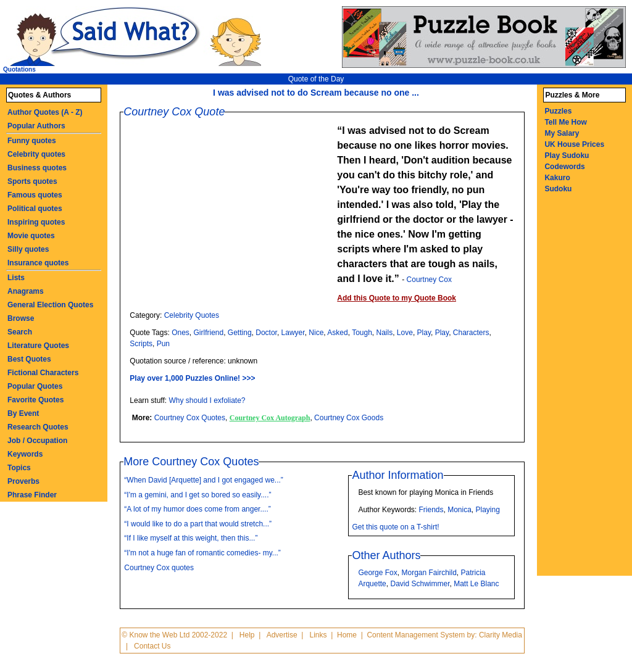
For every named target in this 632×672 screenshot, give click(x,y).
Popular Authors (36, 126)
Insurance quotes (38, 263)
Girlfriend (209, 333)
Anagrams (26, 291)
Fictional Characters (43, 373)
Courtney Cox (429, 280)
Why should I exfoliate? (207, 400)
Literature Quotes (38, 346)
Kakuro (557, 178)
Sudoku (558, 189)
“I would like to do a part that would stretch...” (198, 524)
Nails (385, 333)
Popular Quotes (35, 386)
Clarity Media (501, 635)
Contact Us (152, 646)
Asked (337, 333)
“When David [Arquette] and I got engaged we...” (203, 480)
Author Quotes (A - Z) (45, 112)
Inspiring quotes (36, 222)
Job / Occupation (37, 441)
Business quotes (37, 168)
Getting (240, 333)
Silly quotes (28, 249)
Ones (181, 333)
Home (347, 635)
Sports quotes (32, 181)
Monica (459, 510)
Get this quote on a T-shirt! (395, 527)
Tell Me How (565, 122)
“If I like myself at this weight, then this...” (191, 538)
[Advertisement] (233, 210)
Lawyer (293, 333)
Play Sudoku (567, 156)
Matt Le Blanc (476, 584)
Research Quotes (38, 427)
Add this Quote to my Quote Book (397, 298)
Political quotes (35, 209)
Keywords (25, 454)
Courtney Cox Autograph (270, 418)
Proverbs (23, 481)
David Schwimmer (420, 584)
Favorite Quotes (35, 400)
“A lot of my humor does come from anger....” (197, 509)
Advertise (282, 635)
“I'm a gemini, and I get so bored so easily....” (197, 495)
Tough (362, 333)
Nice (316, 333)
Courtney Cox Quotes (190, 418)
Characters (471, 333)
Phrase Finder (32, 495)
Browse (21, 318)
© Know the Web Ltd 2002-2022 (174, 635)
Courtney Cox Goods (349, 418)
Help (247, 635)
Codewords (564, 167)
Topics (19, 468)
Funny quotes (32, 141)
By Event (23, 413)
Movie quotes (31, 236)
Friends (431, 510)
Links (318, 635)
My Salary (562, 133)
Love (405, 333)
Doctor (266, 333)
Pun (163, 344)
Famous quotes (35, 195)
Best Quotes (29, 359)
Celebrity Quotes (192, 315)
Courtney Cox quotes (159, 568)
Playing (488, 510)
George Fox (377, 573)
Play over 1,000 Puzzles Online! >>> (192, 378)
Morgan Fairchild (429, 573)
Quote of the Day (316, 79)
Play (424, 333)
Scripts (141, 344)
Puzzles (558, 111)
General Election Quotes (50, 305)
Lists (16, 278)
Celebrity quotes (36, 154)
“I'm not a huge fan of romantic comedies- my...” (202, 553)
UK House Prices (574, 144)
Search (20, 332)
